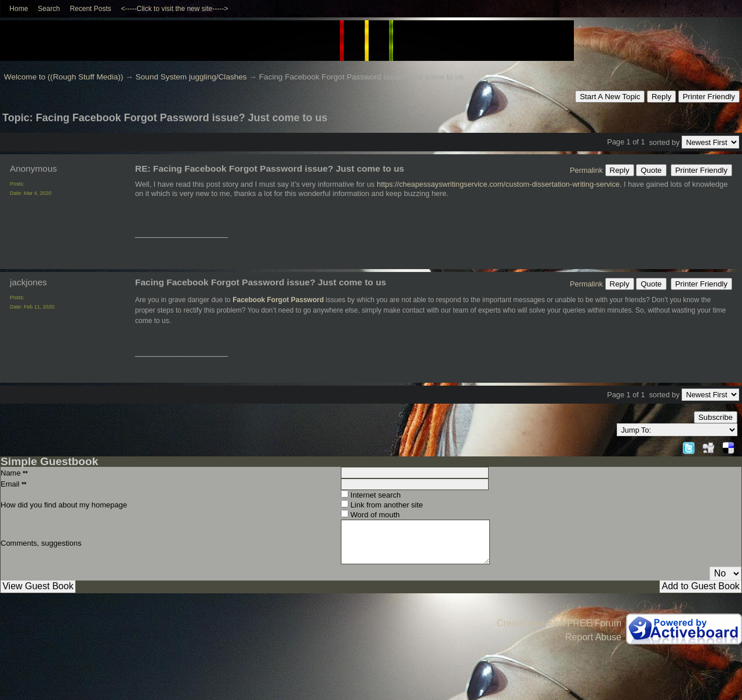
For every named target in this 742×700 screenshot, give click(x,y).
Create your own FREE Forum (559, 623)
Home (19, 9)
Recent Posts (90, 9)
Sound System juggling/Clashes (191, 77)
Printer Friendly (709, 97)
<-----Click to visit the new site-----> (175, 9)
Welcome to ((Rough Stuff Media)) (64, 77)
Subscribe (716, 417)
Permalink (586, 170)
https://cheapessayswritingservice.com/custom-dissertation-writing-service (498, 184)
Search (49, 9)
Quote (651, 170)
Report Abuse (593, 637)
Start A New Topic (610, 97)
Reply (661, 97)
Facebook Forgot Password (278, 300)
